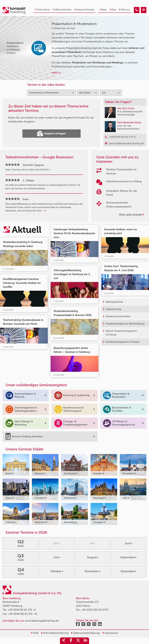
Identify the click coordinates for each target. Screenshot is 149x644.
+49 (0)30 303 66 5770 (95, 610)
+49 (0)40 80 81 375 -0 (22, 610)
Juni (128, 543)
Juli (57, 557)
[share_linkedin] (85, 641)
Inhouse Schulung (84, 10)
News (103, 10)
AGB (35, 633)
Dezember (128, 571)
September (128, 557)
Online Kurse (42, 10)
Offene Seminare (62, 10)
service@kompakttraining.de (42, 621)
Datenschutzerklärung (85, 633)
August (92, 557)
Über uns (124, 10)
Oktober (57, 571)
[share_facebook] (71, 641)
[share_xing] (64, 641)
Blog (113, 10)
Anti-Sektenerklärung (55, 633)
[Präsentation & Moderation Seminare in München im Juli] (137, 10)
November (92, 571)
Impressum (110, 633)
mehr (56, 73)
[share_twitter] (78, 641)
